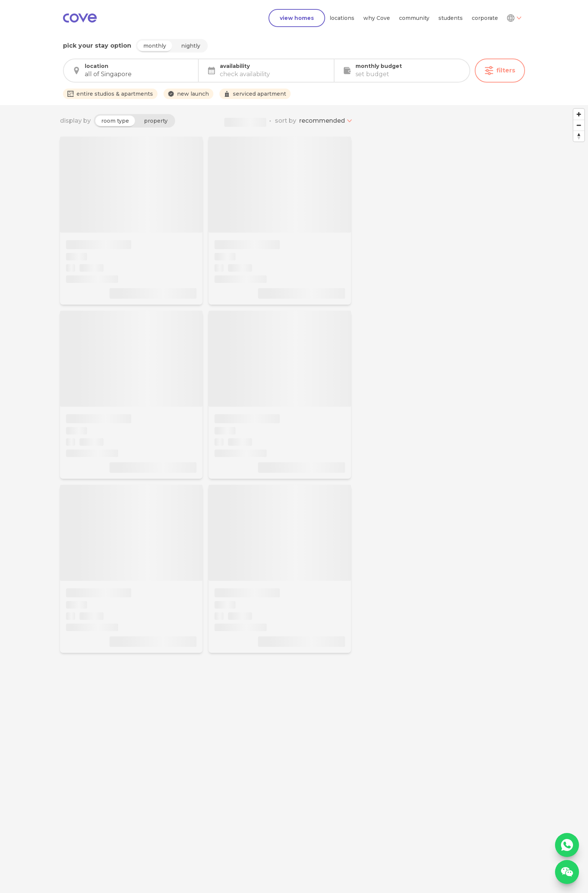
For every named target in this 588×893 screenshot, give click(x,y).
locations (342, 18)
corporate (485, 18)
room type (115, 121)
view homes (297, 18)
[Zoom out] (579, 125)
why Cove (377, 18)
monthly (155, 46)
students (451, 18)
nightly (191, 46)
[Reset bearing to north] (579, 136)
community (414, 18)
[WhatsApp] (567, 845)
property (156, 121)
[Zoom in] (579, 114)
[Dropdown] (514, 18)
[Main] (80, 18)
